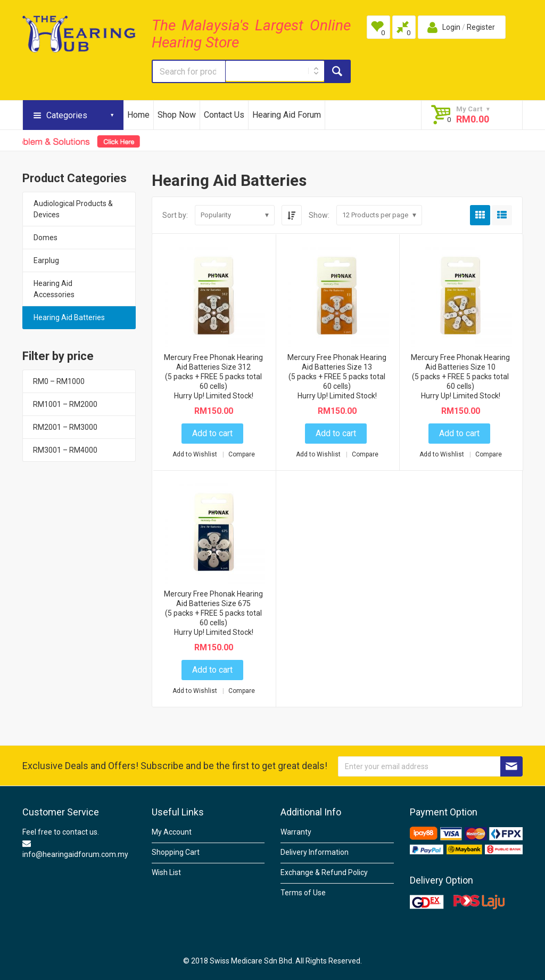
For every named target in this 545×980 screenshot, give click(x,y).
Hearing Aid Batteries (69, 317)
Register (481, 27)
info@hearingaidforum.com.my (75, 854)
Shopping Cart (176, 852)
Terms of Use (303, 893)
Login (451, 27)
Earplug (46, 260)
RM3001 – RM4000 (65, 450)
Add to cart (212, 433)
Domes (46, 238)
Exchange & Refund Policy (324, 872)
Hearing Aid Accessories (54, 289)
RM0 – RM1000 (59, 381)
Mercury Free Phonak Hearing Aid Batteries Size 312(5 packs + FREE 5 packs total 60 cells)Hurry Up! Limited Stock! (213, 377)
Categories (67, 115)
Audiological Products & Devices (73, 209)
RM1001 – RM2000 (65, 404)
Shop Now (177, 115)
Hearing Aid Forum (287, 115)
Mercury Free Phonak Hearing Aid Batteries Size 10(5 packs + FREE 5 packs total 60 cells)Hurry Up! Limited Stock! (460, 377)
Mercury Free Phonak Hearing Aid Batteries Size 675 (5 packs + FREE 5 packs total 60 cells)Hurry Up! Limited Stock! (213, 613)
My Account (172, 832)
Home (138, 115)
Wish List (166, 872)
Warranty (296, 832)
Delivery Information (315, 852)
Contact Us (224, 115)
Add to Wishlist (196, 454)
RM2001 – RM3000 (65, 427)
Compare (242, 454)
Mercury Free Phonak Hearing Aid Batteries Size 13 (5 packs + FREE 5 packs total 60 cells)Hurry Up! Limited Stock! (337, 377)
